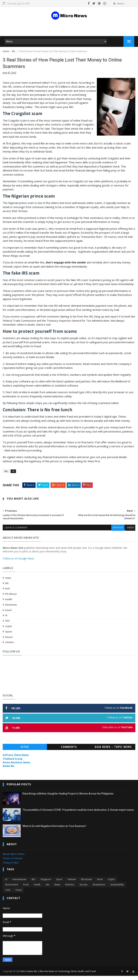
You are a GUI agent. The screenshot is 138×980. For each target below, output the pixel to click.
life (14, 53)
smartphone (99, 889)
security (83, 889)
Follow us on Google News (18, 563)
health (9, 604)
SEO (7, 625)
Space (9, 636)
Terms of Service (13, 863)
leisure (9, 641)
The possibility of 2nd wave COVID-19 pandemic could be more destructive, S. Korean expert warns (78, 815)
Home (6, 53)
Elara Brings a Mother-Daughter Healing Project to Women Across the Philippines (68, 798)
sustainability (117, 889)
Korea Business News (17, 767)
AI (6, 620)
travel (8, 615)
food (26, 889)
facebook (117, 533)
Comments (69, 752)
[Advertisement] (45, 29)
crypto (9, 631)
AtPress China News (16, 760)
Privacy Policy (11, 867)
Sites (25, 752)
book (100, 884)
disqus (130, 533)
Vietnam (72, 884)
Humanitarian (19, 884)
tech (8, 593)
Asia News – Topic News (113, 752)
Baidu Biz (9, 771)
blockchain (11, 609)
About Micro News (14, 858)
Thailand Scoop (13, 763)
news (8, 582)
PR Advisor (11, 599)
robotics (10, 647)
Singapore (46, 884)
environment (12, 889)
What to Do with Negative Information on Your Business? (54, 831)
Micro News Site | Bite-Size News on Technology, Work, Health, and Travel (59, 975)
